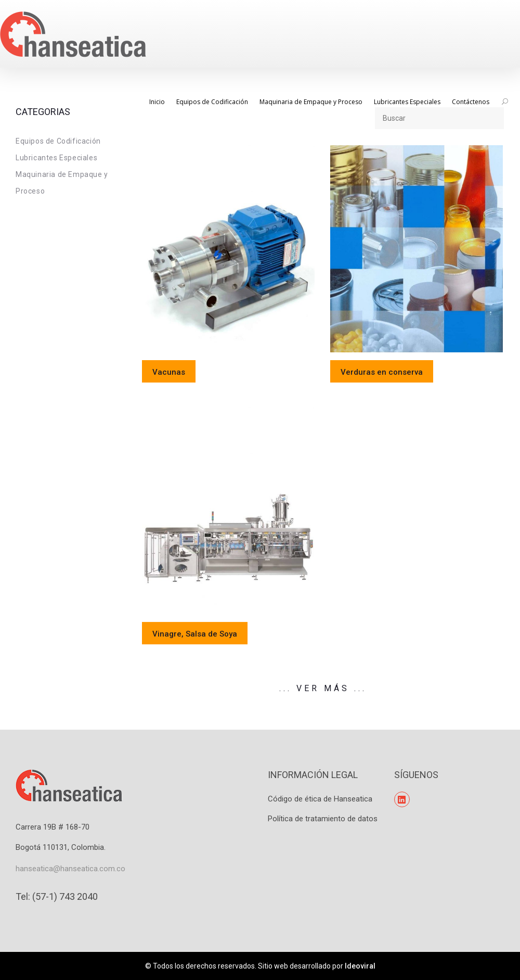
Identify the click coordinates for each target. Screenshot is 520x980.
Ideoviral (360, 966)
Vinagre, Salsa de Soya (195, 634)
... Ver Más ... (323, 689)
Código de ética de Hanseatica (320, 799)
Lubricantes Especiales (56, 158)
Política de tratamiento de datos (323, 819)
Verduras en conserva (382, 372)
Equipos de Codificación (58, 141)
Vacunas (169, 372)
